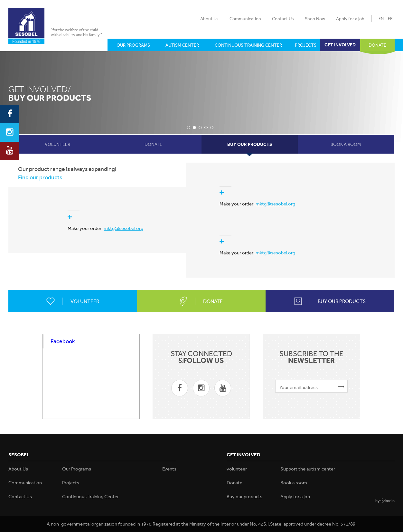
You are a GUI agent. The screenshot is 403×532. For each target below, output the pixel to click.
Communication (245, 19)
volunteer (237, 469)
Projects (71, 483)
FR (390, 19)
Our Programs (77, 469)
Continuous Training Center (90, 497)
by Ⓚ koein (385, 501)
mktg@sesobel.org (275, 204)
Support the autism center (308, 469)
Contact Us (283, 19)
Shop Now (315, 19)
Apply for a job (350, 19)
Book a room (294, 483)
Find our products (40, 177)
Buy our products (244, 497)
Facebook (63, 341)
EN (381, 19)
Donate (234, 483)
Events (169, 469)
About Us (209, 19)
